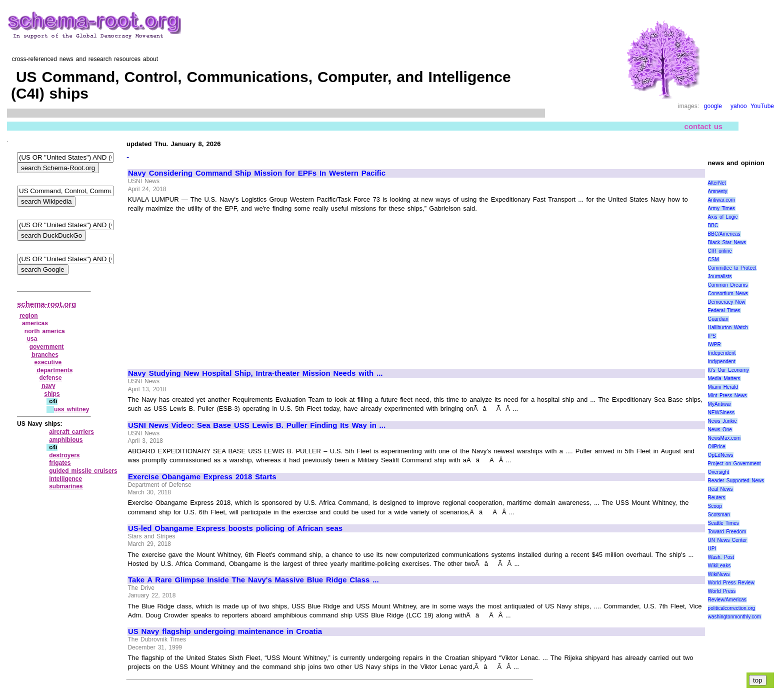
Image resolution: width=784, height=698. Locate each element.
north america (45, 331)
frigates (60, 463)
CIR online (720, 251)
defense (50, 378)
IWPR (714, 344)
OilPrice (717, 447)
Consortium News (728, 293)
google (713, 106)
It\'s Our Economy (728, 370)
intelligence (65, 479)
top (758, 680)
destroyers (64, 455)
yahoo (739, 106)
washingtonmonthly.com (735, 617)
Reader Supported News (736, 481)
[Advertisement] (212, 287)
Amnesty (718, 191)
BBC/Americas (724, 234)
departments (54, 370)
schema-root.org (46, 304)
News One (720, 430)
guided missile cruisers (83, 471)
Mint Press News (727, 396)
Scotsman (719, 515)
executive (48, 362)
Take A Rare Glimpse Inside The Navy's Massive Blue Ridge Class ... (253, 580)
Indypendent (722, 362)
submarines (66, 486)
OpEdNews (721, 455)
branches (45, 355)
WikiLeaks (719, 566)
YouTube (762, 106)
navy (48, 386)
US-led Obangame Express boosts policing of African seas (235, 528)
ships (52, 394)
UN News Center (727, 540)
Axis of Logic (723, 217)
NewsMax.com (724, 438)
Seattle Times (723, 523)
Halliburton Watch (728, 327)
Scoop (715, 506)
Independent (722, 353)
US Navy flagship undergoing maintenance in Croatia (225, 631)
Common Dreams (728, 285)
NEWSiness (721, 413)
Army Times (721, 208)
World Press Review (731, 583)
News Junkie (722, 421)
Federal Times (724, 310)
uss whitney (71, 409)
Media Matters (724, 379)
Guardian (718, 319)
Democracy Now (727, 302)
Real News (720, 489)
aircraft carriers (71, 432)
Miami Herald (723, 387)
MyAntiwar (720, 404)
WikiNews (719, 574)
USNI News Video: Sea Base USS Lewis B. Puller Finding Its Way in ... (257, 425)
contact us (704, 126)
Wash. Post (721, 557)
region (29, 316)
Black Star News (727, 242)
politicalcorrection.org (732, 608)
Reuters (717, 498)
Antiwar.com (721, 200)
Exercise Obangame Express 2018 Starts (202, 477)
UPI (712, 549)
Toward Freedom (727, 532)
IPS (712, 336)
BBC (713, 225)
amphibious (66, 440)
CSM (713, 259)
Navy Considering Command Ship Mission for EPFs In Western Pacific (257, 173)
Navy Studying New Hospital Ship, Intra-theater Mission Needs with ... (255, 373)
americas (35, 323)
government (47, 347)
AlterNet (717, 183)
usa (32, 339)
